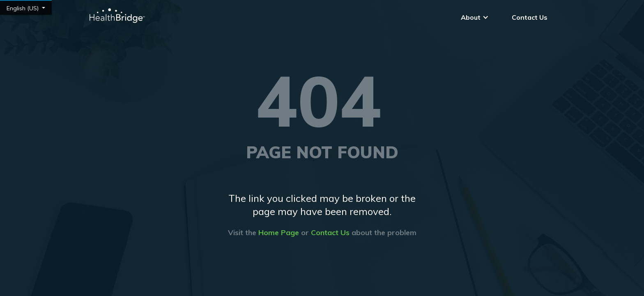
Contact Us (530, 17)
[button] (475, 17)
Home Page (279, 232)
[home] (117, 16)
